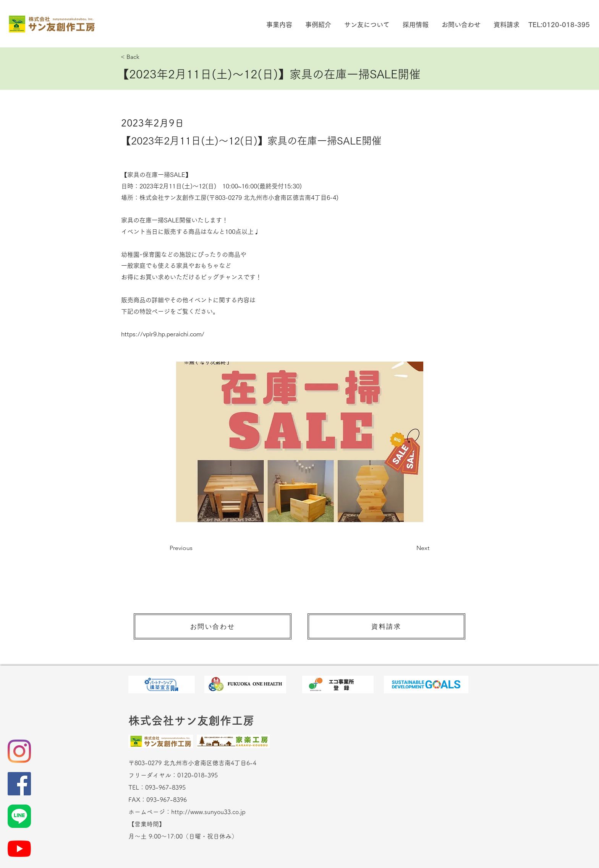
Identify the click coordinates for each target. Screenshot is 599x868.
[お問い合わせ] (213, 626)
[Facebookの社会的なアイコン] (19, 784)
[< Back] (146, 57)
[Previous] (195, 548)
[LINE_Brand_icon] (19, 816)
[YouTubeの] (19, 849)
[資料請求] (386, 626)
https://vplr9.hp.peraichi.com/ (163, 334)
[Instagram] (19, 751)
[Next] (410, 548)
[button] (278, 25)
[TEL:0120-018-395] (559, 25)
